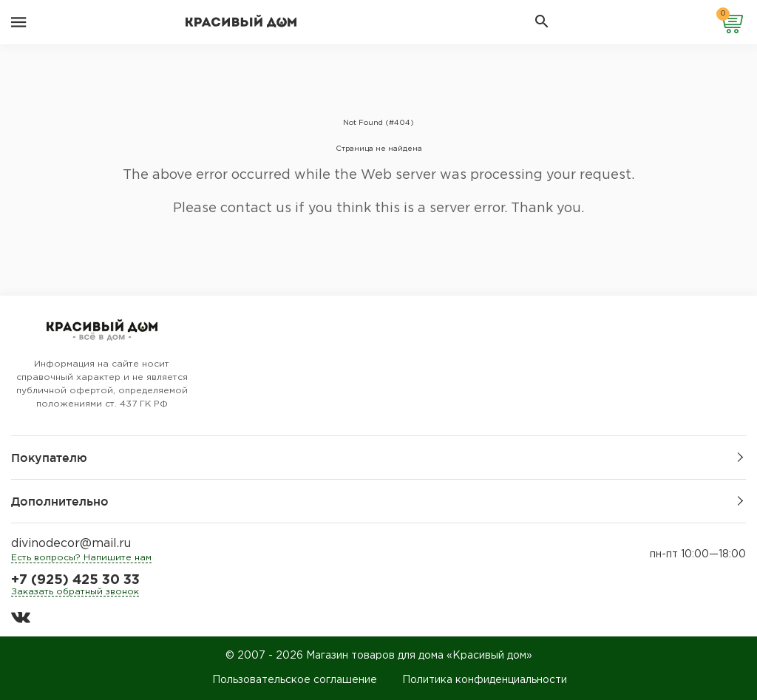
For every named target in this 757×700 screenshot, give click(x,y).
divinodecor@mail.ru (71, 544)
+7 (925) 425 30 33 (75, 580)
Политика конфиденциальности (485, 680)
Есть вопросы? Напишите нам (81, 558)
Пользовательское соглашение (295, 680)
